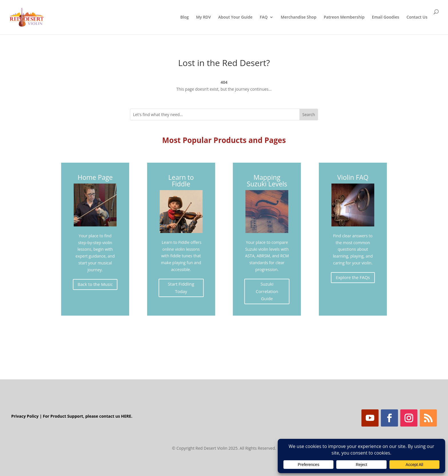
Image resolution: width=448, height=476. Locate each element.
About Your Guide (235, 17)
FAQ (264, 17)
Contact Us (417, 17)
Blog (184, 17)
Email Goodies (386, 17)
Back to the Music (95, 284)
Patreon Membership (344, 17)
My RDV (203, 17)
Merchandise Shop (298, 17)
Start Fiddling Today (181, 288)
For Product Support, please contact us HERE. (88, 416)
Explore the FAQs (353, 277)
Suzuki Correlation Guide (267, 291)
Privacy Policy (25, 416)
